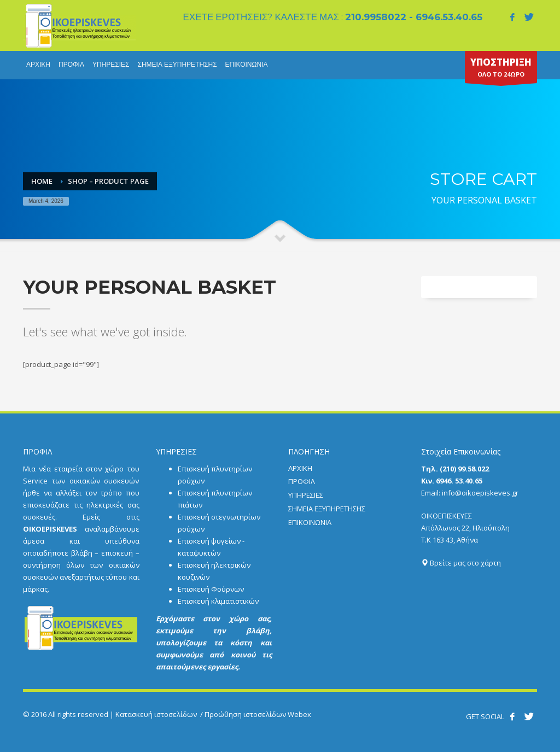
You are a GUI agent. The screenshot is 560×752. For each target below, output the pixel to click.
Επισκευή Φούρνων (211, 589)
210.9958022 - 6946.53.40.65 (414, 17)
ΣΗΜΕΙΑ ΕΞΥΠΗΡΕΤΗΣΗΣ (327, 509)
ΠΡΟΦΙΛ (302, 481)
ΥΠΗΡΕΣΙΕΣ (306, 495)
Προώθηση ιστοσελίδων (245, 714)
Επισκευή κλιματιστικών (218, 601)
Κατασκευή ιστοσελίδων (156, 714)
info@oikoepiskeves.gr (480, 493)
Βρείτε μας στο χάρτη (461, 563)
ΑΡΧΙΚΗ (300, 468)
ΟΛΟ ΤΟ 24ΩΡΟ (501, 69)
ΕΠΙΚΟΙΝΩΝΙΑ (310, 522)
